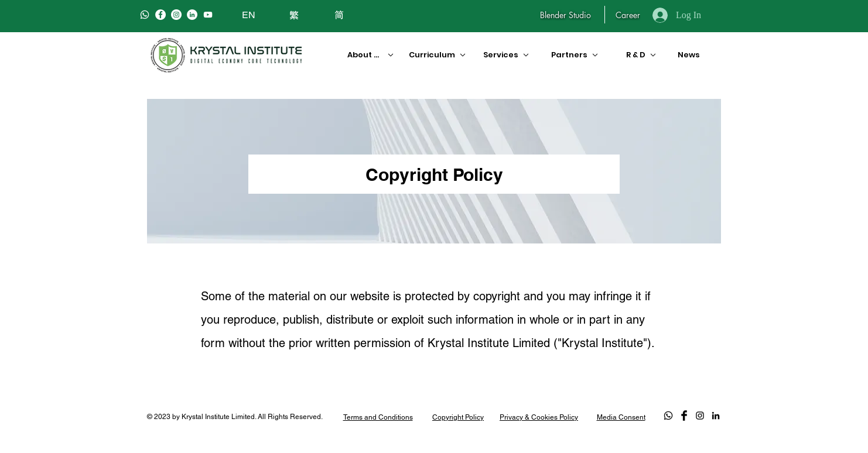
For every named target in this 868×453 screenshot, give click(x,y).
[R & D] (637, 55)
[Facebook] (160, 15)
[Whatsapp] (145, 15)
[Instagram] (176, 15)
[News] (687, 55)
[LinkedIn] (192, 15)
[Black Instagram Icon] (700, 416)
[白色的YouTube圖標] (208, 15)
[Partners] (575, 55)
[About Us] (367, 55)
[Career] (628, 15)
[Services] (505, 55)
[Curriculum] (433, 55)
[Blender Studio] (565, 15)
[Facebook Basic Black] (684, 416)
